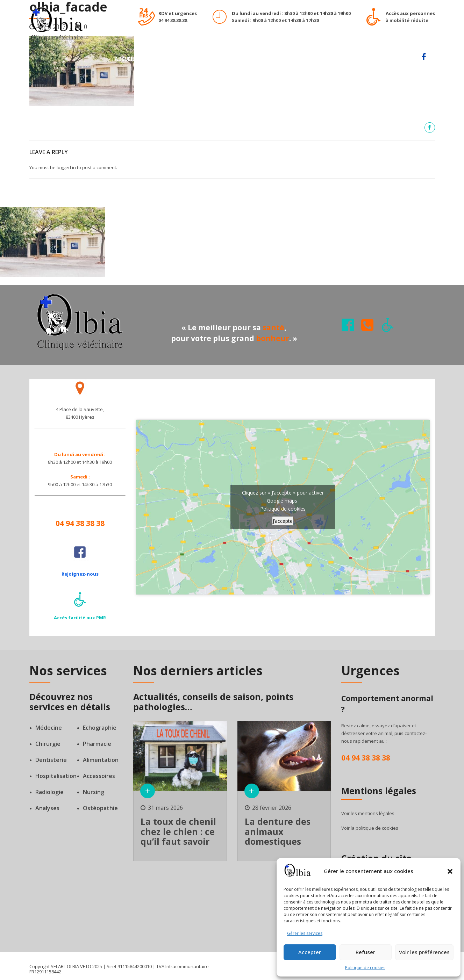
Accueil (125, 59)
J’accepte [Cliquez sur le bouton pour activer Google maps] (283, 521)
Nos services (162, 59)
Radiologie (49, 792)
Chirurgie (48, 744)
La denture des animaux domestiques (278, 831)
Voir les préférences (424, 952)
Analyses (47, 808)
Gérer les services (305, 933)
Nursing (94, 792)
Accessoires (99, 776)
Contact (397, 59)
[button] (450, 871)
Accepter (310, 952)
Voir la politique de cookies (370, 828)
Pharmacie (97, 744)
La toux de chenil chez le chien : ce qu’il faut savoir (178, 831)
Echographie (100, 728)
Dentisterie (51, 760)
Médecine (49, 728)
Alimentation (101, 760)
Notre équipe (208, 59)
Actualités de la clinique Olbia (331, 59)
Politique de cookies (365, 968)
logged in (66, 167)
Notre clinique (257, 59)
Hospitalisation (56, 776)
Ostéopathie (100, 808)
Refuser (365, 952)
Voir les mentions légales (368, 813)
